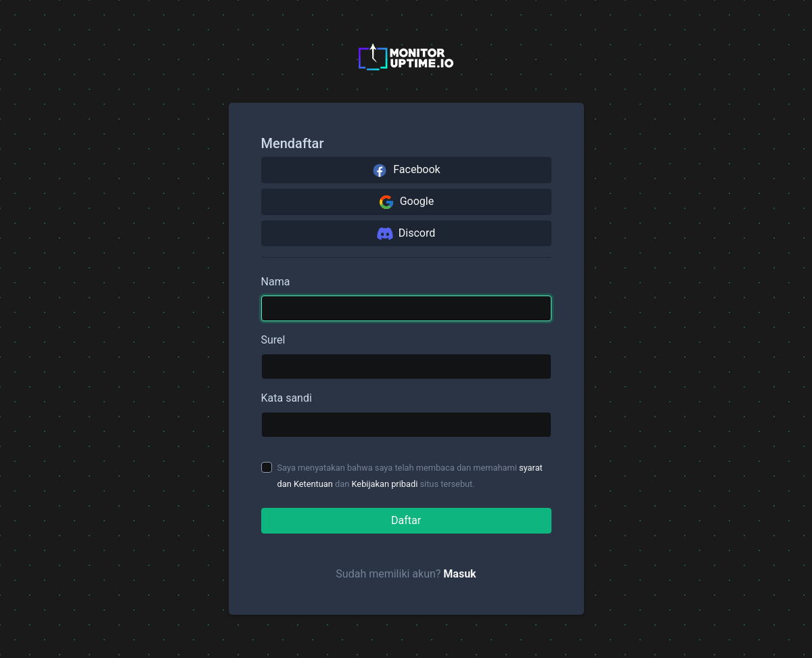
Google (406, 202)
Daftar (406, 520)
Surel (273, 340)
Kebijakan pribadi (384, 484)
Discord (406, 233)
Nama (276, 282)
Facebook (406, 170)
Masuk (459, 574)
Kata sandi (287, 398)
